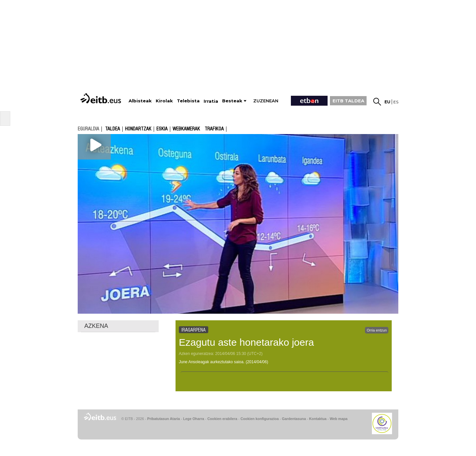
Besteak (232, 101)
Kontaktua (318, 419)
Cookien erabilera (222, 419)
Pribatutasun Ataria (163, 419)
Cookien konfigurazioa (259, 419)
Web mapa (338, 419)
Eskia (162, 129)
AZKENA (96, 326)
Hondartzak (138, 129)
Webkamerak (186, 129)
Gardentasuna (294, 419)
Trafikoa (214, 129)
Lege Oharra (194, 419)
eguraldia (88, 129)
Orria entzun (377, 330)
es (396, 102)
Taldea (113, 129)
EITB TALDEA (348, 101)
